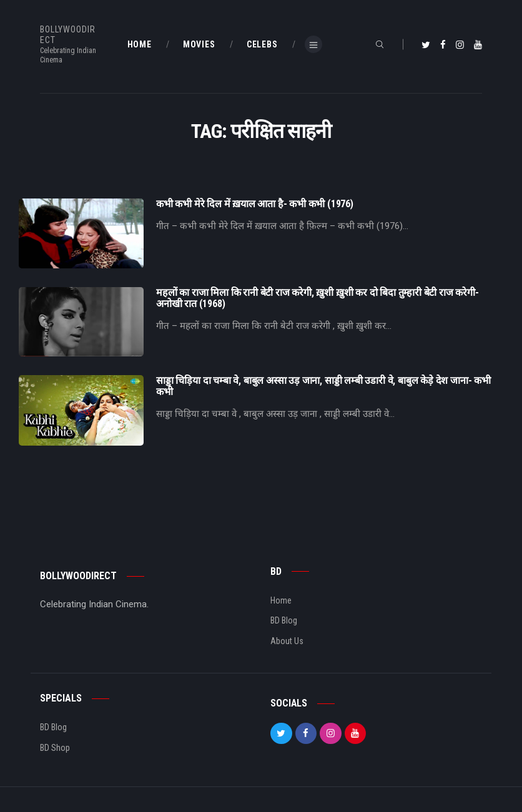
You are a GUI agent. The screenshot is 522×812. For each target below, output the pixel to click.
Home (281, 600)
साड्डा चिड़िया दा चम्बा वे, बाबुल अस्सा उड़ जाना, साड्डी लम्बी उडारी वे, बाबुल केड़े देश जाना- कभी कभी (323, 386)
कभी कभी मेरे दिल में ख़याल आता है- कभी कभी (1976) (255, 204)
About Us (287, 641)
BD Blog (284, 620)
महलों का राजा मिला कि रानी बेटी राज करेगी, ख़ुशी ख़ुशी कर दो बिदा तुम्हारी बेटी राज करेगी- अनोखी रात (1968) (318, 298)
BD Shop (55, 748)
